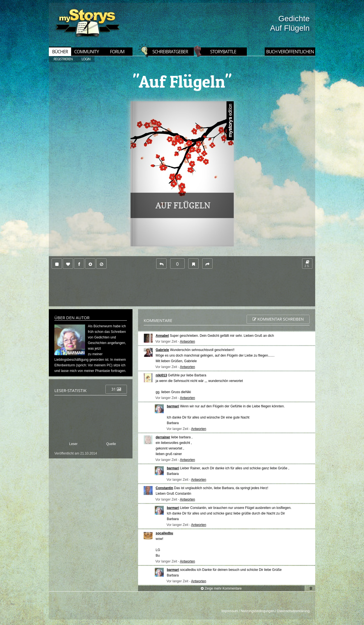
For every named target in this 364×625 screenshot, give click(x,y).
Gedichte (294, 19)
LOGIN (86, 59)
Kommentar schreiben (278, 319)
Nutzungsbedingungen (257, 611)
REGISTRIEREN (63, 59)
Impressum (230, 611)
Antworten (187, 342)
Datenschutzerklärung (293, 611)
